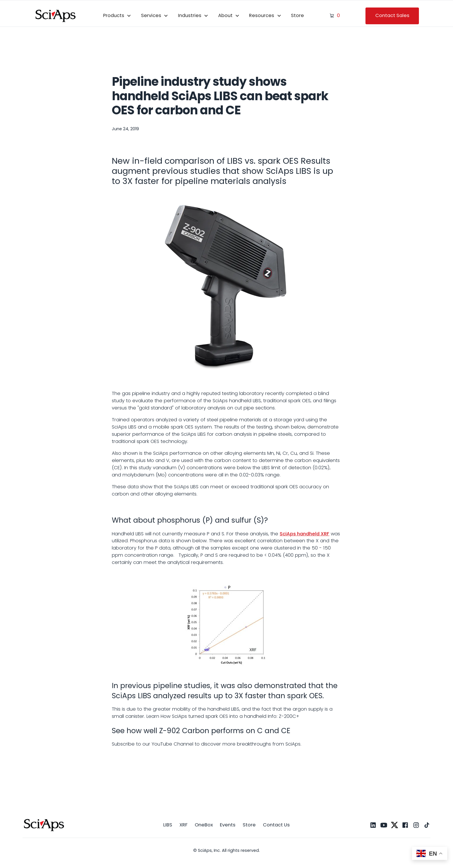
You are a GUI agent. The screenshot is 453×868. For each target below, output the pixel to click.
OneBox (204, 825)
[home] (56, 16)
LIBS (168, 825)
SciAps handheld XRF (305, 534)
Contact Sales (392, 15)
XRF (183, 825)
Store (297, 15)
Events (228, 825)
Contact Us (276, 825)
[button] (117, 16)
